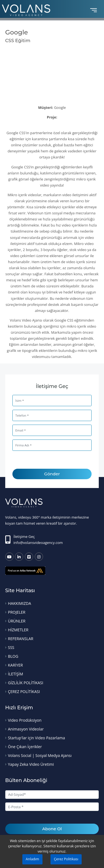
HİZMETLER (18, 630)
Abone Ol (52, 829)
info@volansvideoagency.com (38, 543)
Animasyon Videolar (26, 729)
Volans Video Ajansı (26, 320)
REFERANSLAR (21, 639)
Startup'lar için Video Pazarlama (37, 738)
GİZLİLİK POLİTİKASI (26, 683)
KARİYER (15, 665)
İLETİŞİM (16, 674)
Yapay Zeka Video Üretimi (31, 764)
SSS (11, 647)
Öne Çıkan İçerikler (25, 747)
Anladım (32, 859)
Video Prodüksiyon (25, 720)
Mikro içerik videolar (24, 195)
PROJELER (17, 612)
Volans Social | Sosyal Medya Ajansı (40, 755)
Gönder (52, 474)
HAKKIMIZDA (20, 603)
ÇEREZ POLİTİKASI (24, 692)
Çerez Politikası (66, 859)
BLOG (13, 656)
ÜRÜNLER (17, 621)
